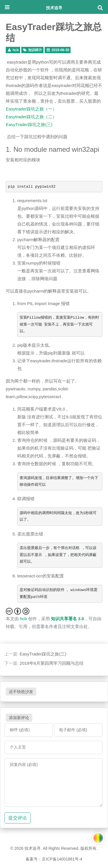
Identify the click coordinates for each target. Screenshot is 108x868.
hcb (16, 50)
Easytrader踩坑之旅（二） (31, 117)
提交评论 (18, 818)
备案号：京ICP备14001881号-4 (54, 859)
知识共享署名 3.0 (68, 619)
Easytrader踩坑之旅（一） (31, 109)
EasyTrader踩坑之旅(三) (29, 124)
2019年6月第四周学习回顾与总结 (52, 663)
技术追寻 (54, 8)
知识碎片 (35, 50)
